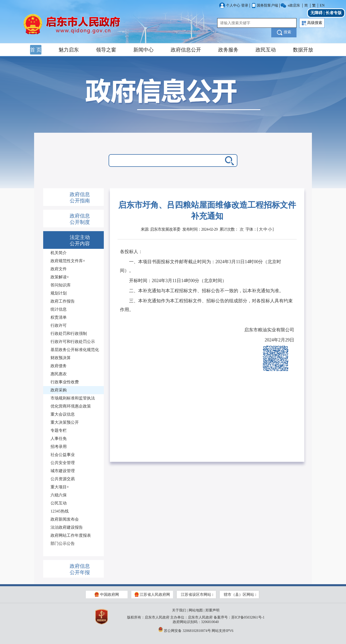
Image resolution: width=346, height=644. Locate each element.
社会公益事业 (63, 455)
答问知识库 (61, 285)
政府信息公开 (186, 50)
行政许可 (59, 325)
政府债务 (59, 366)
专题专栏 (59, 430)
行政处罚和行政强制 (69, 333)
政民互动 (266, 50)
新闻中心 (143, 50)
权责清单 (59, 317)
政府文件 (59, 269)
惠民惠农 (59, 374)
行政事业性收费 (65, 382)
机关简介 (59, 253)
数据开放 (303, 50)
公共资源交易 (63, 479)
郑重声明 (212, 610)
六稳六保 (59, 495)
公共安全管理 (63, 463)
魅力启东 (69, 50)
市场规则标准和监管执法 (73, 398)
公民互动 (59, 503)
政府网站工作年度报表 (71, 535)
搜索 (284, 33)
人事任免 (59, 438)
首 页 (36, 50)
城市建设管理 (63, 471)
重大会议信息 (63, 414)
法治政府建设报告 (67, 527)
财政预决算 (61, 358)
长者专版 (334, 13)
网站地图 (196, 610)
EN (322, 5)
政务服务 (228, 50)
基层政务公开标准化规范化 (75, 350)
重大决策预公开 (65, 422)
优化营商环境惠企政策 (71, 406)
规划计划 (59, 293)
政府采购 (59, 390)
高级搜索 (312, 23)
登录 (245, 5)
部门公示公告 (63, 543)
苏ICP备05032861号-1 (248, 617)
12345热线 (60, 511)
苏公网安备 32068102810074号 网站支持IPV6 (196, 629)
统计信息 (59, 309)
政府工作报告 (63, 301)
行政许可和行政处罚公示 (73, 342)
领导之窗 (106, 50)
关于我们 (179, 610)
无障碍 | (318, 13)
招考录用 (59, 447)
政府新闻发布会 (65, 519)
